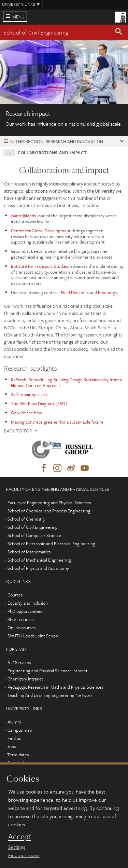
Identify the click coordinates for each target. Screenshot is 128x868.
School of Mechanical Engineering (39, 560)
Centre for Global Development (41, 231)
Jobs (11, 746)
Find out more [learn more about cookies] (24, 855)
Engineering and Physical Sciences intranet (48, 671)
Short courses (20, 619)
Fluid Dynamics (75, 292)
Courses (15, 595)
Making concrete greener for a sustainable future (57, 422)
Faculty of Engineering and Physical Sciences (49, 502)
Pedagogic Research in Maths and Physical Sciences (55, 687)
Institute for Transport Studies (39, 266)
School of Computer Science (34, 535)
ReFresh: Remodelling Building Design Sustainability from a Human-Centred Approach (66, 382)
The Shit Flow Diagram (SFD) (39, 403)
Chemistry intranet (25, 679)
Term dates (18, 755)
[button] (119, 32)
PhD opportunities (25, 611)
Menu (18, 17)
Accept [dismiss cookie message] (20, 837)
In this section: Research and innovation (57, 141)
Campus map (20, 730)
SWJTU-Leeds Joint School (33, 636)
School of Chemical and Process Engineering (49, 511)
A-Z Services (19, 662)
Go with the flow (26, 413)
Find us (14, 738)
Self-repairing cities (29, 394)
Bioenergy (108, 292)
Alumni (14, 722)
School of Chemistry (26, 519)
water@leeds (23, 216)
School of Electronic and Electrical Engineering (51, 543)
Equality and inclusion (28, 603)
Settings (17, 847)
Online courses (22, 628)
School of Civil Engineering (36, 32)
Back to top (18, 431)
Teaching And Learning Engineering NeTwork (50, 695)
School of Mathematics (29, 552)
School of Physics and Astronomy (38, 568)
